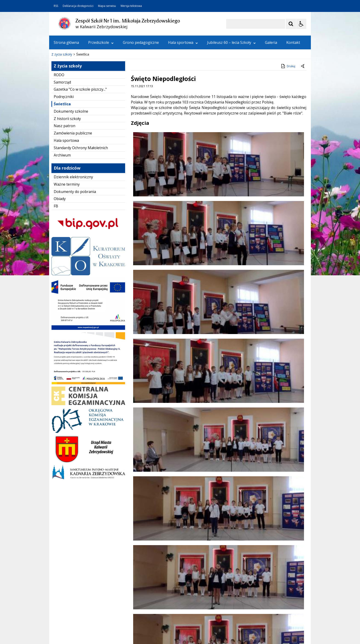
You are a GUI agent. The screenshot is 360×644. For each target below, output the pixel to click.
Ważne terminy (67, 219)
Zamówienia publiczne (73, 168)
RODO (59, 109)
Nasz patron (65, 160)
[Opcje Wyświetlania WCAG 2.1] (301, 24)
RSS (56, 6)
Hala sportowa (183, 42)
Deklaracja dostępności (78, 6)
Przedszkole (101, 42)
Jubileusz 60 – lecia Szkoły (231, 42)
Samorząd (62, 117)
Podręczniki (64, 131)
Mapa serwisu (107, 6)
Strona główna (66, 42)
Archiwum (62, 190)
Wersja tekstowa (131, 6)
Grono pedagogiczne (141, 42)
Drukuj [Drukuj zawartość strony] (288, 101)
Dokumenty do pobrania (75, 226)
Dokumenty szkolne (71, 146)
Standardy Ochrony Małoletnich (81, 182)
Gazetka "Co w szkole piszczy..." (80, 124)
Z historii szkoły (67, 153)
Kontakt (293, 42)
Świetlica (62, 139)
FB (56, 241)
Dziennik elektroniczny (73, 212)
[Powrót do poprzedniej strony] (303, 101)
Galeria (271, 42)
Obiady (60, 233)
